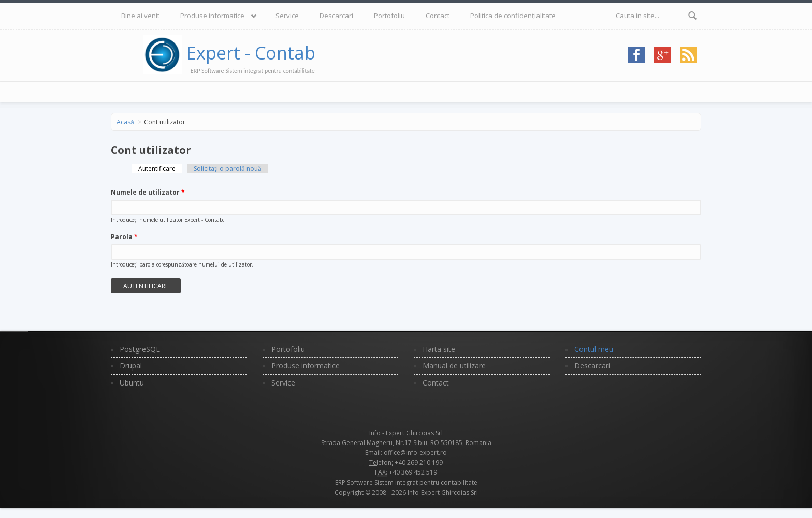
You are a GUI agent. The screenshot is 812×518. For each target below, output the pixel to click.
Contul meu (594, 349)
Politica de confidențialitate (513, 16)
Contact (438, 16)
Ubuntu (132, 383)
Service (287, 16)
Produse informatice (212, 16)
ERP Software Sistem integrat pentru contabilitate (406, 483)
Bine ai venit (140, 16)
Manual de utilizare (454, 366)
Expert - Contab (251, 53)
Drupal (131, 366)
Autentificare (160, 168)
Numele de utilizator (148, 192)
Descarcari (336, 16)
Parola (124, 237)
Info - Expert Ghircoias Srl (406, 433)
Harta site (439, 349)
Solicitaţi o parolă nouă (228, 168)
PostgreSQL (140, 349)
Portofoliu (389, 16)
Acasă (125, 122)
